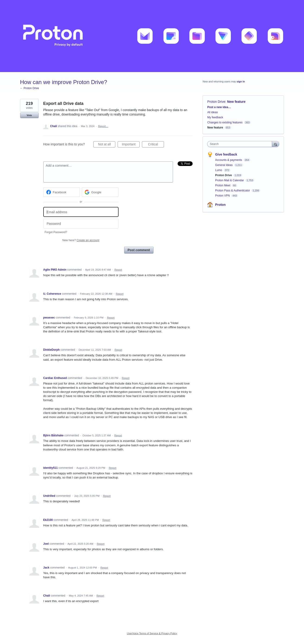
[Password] (81, 224)
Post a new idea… (219, 107)
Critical (156, 145)
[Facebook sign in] (62, 192)
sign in (241, 81)
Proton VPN (223, 196)
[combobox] (241, 144)
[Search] (276, 144)
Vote (29, 115)
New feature (236, 102)
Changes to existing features (225, 122)
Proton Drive (216, 102)
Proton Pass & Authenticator (233, 191)
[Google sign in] (100, 192)
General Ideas (224, 165)
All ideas (212, 112)
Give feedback (226, 154)
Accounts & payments (229, 160)
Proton (220, 205)
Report (118, 270)
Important (131, 145)
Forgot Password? (56, 232)
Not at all (107, 145)
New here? (81, 240)
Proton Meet (223, 185)
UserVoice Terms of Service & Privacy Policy (152, 633)
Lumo (219, 170)
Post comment (139, 250)
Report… (103, 126)
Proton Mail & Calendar (230, 180)
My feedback (215, 117)
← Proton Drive (30, 88)
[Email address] (81, 212)
